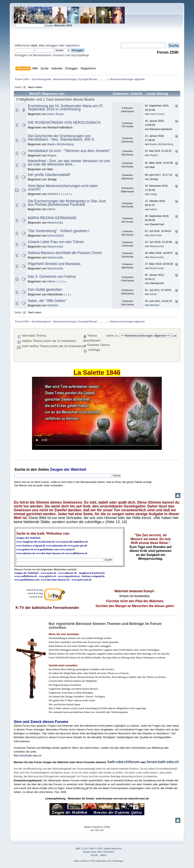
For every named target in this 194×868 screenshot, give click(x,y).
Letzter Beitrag (159, 94)
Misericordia (55, 223)
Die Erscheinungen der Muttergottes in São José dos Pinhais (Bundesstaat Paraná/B (67, 203)
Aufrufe (137, 94)
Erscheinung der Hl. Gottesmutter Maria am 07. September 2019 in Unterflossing (66, 108)
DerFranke (156, 235)
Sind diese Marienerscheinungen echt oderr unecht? (63, 188)
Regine (52, 155)
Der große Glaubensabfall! (49, 175)
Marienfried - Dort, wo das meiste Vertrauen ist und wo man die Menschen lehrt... (69, 163)
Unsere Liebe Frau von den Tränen (56, 242)
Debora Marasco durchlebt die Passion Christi (65, 253)
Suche (20, 470)
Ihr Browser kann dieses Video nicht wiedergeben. (97, 413)
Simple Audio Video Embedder (99, 852)
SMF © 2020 (96, 849)
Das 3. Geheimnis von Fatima (52, 277)
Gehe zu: (112, 335)
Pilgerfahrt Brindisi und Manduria (54, 264)
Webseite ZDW (63, 25)
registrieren (72, 45)
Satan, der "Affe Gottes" (47, 301)
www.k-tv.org (35, 593)
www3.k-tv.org (35, 590)
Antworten (120, 94)
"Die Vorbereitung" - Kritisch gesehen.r (59, 231)
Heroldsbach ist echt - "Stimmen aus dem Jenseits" (69, 151)
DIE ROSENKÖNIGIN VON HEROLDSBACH (64, 123)
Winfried (53, 194)
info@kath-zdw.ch (30, 755)
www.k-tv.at (36, 597)
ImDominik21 (56, 236)
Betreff (35, 94)
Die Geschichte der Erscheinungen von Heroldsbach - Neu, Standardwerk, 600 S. (61, 138)
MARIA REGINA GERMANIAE (52, 218)
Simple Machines (113, 849)
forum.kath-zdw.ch (163, 762)
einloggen (52, 45)
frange (153, 194)
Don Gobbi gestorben (45, 290)
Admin (51, 209)
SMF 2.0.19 (81, 849)
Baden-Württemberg (60, 144)
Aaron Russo (56, 114)
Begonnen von (54, 94)
